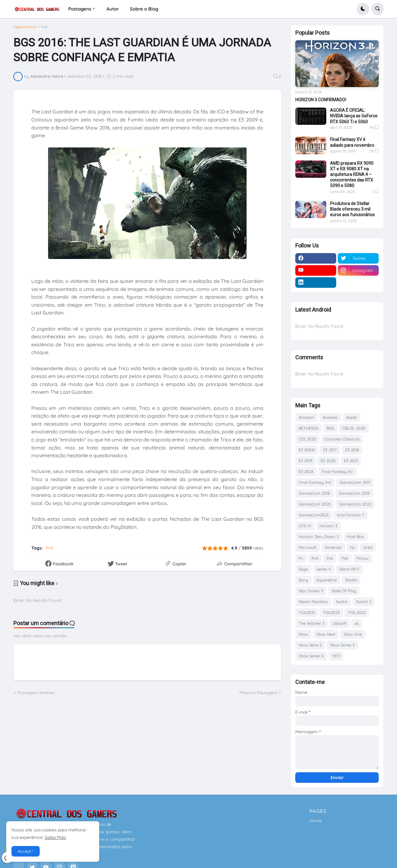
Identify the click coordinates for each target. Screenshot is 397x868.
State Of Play (344, 591)
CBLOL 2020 (354, 428)
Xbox (303, 634)
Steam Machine (313, 602)
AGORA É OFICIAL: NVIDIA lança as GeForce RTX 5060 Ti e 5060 (354, 116)
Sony (303, 580)
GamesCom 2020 (315, 504)
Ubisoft (339, 623)
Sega (303, 569)
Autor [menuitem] (113, 9)
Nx (352, 547)
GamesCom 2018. (314, 493)
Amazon (306, 417)
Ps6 (345, 558)
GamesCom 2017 (355, 482)
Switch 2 (364, 602)
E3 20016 (307, 450)
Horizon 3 (328, 526)
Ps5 (330, 558)
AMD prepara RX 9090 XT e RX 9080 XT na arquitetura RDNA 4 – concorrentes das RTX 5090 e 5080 (352, 175)
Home (316, 821)
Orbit (368, 547)
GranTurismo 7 (350, 515)
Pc (301, 558)
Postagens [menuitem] (80, 9)
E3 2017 (330, 450)
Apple (351, 417)
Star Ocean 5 (311, 591)
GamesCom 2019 (354, 493)
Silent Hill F (349, 569)
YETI (336, 656)
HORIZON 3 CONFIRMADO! (321, 100)
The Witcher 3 (312, 623)
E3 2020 (328, 461)
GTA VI (305, 526)
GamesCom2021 (314, 515)
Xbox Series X (311, 656)
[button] (363, 9)
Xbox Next (326, 634)
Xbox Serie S (310, 645)
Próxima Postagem (258, 695)
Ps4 (44, 29)
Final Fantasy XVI (315, 482)
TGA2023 (331, 612)
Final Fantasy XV (337, 471)
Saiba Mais (55, 837)
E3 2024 (306, 471)
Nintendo (333, 547)
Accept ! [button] (26, 851)
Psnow (363, 558)
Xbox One (353, 634)
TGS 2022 (357, 612)
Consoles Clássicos (342, 439)
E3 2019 (306, 461)
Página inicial (25, 29)
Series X (324, 569)
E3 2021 (351, 461)
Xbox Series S (342, 645)
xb (357, 623)
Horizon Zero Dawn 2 (319, 537)
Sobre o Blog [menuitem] (144, 9)
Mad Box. (356, 537)
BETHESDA (308, 428)
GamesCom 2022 (355, 504)
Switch (342, 602)
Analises (330, 417)
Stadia (351, 580)
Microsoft (308, 547)
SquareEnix (327, 580)
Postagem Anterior (36, 695)
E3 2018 (352, 450)
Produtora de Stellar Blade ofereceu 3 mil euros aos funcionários (352, 209)
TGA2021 (307, 612)
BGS (330, 428)
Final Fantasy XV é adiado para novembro (352, 142)
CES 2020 (307, 439)
